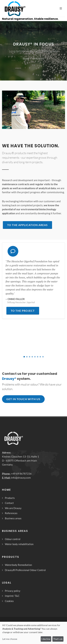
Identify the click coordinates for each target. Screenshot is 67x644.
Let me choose (10, 639)
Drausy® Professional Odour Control (25, 570)
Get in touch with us (23, 399)
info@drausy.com (21, 478)
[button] (24, 357)
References (11, 513)
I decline (46, 639)
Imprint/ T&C (12, 596)
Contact (9, 503)
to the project (23, 311)
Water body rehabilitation (19, 544)
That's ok (58, 639)
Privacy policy (13, 591)
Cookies (9, 601)
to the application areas (27, 225)
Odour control (13, 539)
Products (10, 498)
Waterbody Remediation (18, 565)
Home (26, 59)
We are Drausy (13, 508)
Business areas (13, 518)
